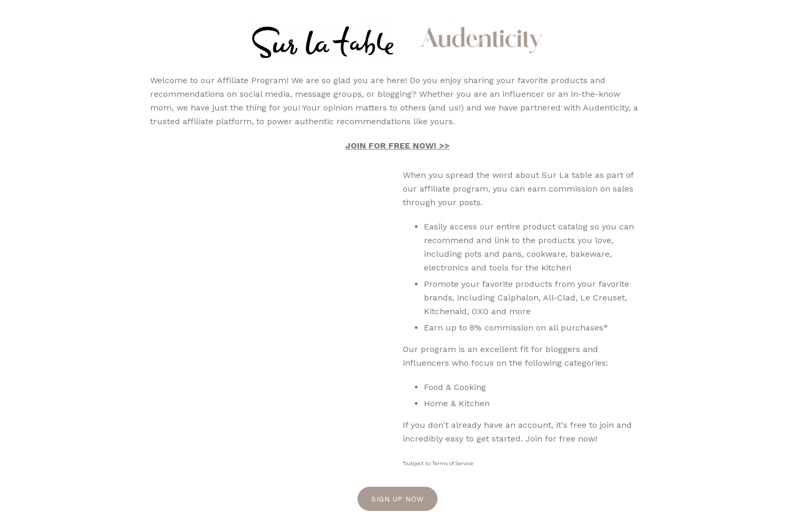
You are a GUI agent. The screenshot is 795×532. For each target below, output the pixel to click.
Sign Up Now (397, 499)
